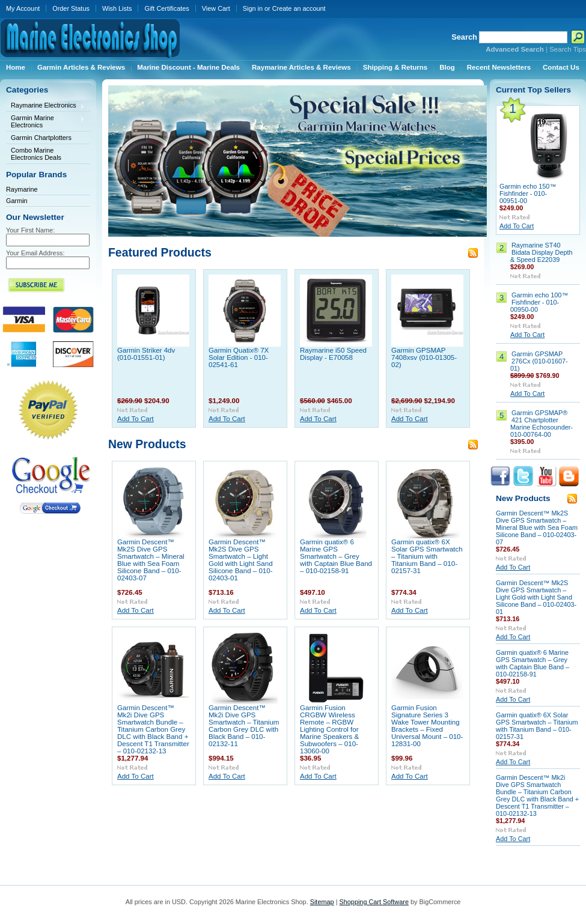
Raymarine (22, 189)
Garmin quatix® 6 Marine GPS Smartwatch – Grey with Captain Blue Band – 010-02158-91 (336, 556)
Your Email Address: (35, 253)
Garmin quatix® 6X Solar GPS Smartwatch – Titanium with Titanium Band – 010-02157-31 (427, 556)
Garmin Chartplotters (41, 138)
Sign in (253, 8)
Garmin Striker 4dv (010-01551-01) (146, 354)
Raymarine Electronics (46, 106)
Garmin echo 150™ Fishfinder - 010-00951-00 (528, 193)
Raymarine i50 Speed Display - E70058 (333, 354)
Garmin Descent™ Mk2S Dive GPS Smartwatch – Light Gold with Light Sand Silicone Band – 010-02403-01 (241, 560)
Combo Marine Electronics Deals (36, 154)
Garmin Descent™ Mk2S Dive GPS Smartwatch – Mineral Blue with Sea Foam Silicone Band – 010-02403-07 (151, 560)
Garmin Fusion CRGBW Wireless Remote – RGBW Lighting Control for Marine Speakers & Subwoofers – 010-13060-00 (329, 729)
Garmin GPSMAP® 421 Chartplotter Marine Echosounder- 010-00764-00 (542, 424)
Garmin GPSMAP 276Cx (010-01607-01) (539, 361)
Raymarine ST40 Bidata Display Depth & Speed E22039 (542, 252)
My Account (23, 8)
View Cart (216, 8)
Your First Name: (30, 230)
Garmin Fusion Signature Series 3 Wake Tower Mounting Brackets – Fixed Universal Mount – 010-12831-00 (427, 726)
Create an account (299, 8)
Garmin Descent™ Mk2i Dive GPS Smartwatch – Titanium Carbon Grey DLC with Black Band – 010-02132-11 (244, 726)
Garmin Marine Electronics (46, 121)
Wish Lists (117, 8)
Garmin (17, 201)
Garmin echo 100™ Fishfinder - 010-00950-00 (539, 302)
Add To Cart (136, 419)
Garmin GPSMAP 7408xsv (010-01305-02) (424, 357)
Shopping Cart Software (374, 902)
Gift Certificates (166, 8)
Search (464, 37)
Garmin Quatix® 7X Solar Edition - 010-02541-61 (239, 357)
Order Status (71, 8)
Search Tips (568, 49)
